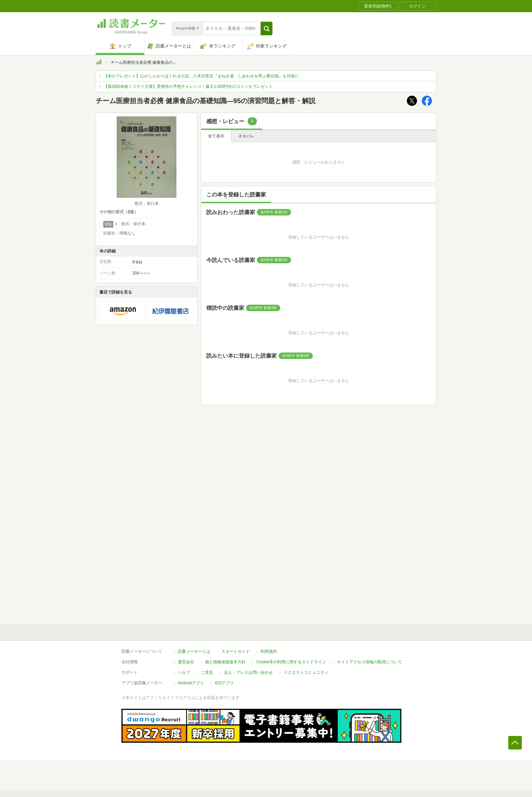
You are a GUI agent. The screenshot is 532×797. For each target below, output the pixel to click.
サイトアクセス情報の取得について (369, 662)
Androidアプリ (191, 683)
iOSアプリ (224, 683)
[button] (267, 29)
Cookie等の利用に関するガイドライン (291, 662)
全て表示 (216, 136)
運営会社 (186, 662)
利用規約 (269, 651)
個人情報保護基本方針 (225, 662)
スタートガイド (235, 651)
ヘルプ (184, 672)
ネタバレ (246, 136)
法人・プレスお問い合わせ (248, 672)
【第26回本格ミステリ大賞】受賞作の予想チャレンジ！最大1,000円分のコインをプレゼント (188, 87)
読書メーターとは (194, 651)
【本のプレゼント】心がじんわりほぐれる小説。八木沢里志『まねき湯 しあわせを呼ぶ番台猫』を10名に (201, 76)
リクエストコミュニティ (306, 672)
